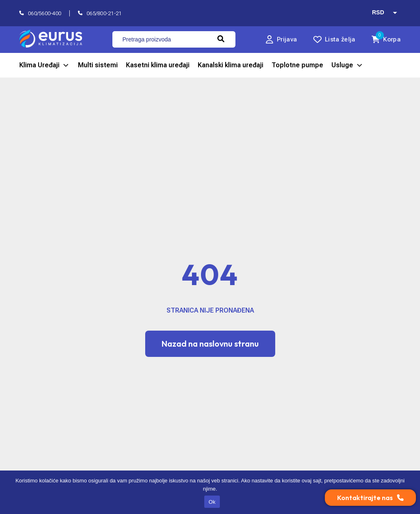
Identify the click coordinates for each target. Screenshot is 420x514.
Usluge (347, 65)
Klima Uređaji (45, 65)
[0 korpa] (386, 39)
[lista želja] (334, 39)
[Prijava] (281, 39)
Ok (212, 502)
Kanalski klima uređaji (231, 65)
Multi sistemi (98, 65)
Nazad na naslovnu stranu (210, 344)
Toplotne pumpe (297, 65)
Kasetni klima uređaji (158, 65)
